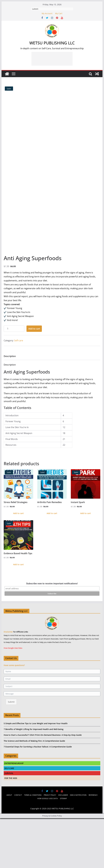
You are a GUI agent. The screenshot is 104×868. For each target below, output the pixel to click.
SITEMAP (63, 847)
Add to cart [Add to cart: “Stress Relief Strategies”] (18, 562)
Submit (11, 750)
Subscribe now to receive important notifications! (52, 632)
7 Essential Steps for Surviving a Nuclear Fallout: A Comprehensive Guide (38, 795)
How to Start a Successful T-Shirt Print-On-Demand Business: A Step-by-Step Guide (43, 783)
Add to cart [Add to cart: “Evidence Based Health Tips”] (18, 613)
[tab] (10, 405)
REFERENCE (93, 843)
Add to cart (34, 377)
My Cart (59, 13)
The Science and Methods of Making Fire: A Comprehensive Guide (34, 789)
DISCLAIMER (63, 843)
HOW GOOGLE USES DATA (48, 847)
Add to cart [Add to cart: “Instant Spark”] (86, 562)
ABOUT (9, 843)
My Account (47, 13)
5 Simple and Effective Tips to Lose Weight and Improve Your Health (36, 772)
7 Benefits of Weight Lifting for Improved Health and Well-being (34, 778)
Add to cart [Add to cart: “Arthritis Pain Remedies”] (52, 562)
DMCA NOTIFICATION (78, 843)
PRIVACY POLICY (50, 843)
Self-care (19, 389)
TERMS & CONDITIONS (33, 843)
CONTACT (18, 843)
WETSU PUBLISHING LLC (52, 43)
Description (10, 405)
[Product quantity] (14, 377)
